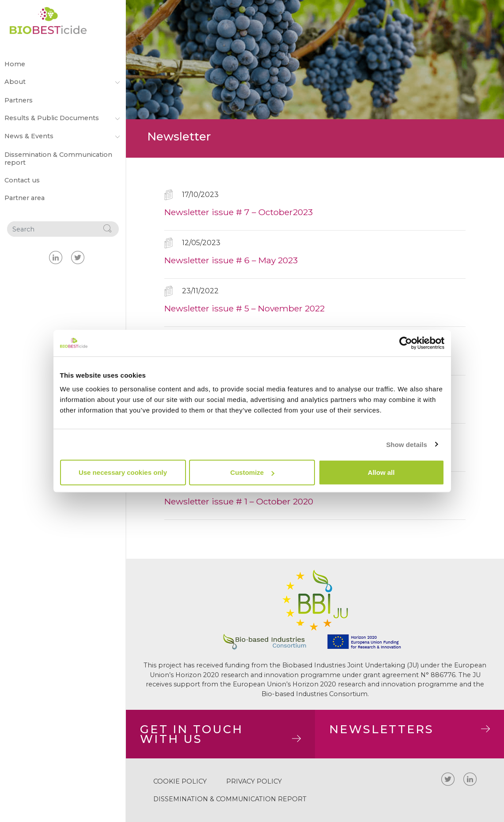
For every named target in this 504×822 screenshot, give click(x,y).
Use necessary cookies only (123, 472)
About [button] (63, 82)
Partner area (25, 198)
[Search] (52, 229)
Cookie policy (180, 781)
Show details (407, 444)
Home (15, 64)
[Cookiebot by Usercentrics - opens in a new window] (406, 343)
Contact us (22, 180)
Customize (252, 472)
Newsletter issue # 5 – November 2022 (244, 308)
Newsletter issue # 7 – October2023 (239, 212)
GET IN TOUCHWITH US (220, 734)
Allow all (381, 472)
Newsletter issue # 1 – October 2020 (239, 501)
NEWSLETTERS (409, 729)
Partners (19, 100)
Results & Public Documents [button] (63, 118)
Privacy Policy (254, 781)
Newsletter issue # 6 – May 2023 (231, 260)
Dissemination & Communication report (58, 159)
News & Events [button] (63, 136)
